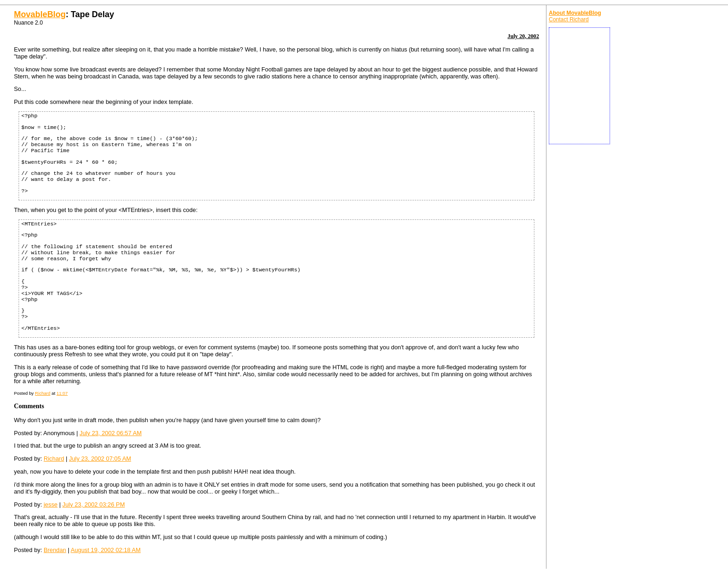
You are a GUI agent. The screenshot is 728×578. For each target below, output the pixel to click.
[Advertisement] (579, 86)
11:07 (62, 393)
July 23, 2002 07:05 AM (100, 459)
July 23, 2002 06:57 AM (110, 433)
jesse (51, 504)
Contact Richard (569, 19)
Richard (42, 393)
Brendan (55, 550)
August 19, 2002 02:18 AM (106, 550)
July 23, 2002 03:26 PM (93, 504)
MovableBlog (40, 14)
